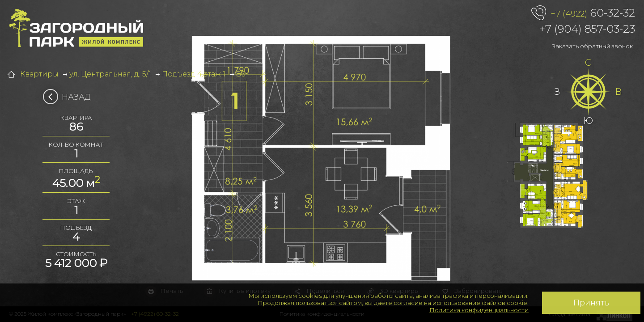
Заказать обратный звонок (592, 46)
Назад (70, 97)
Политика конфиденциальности (479, 310)
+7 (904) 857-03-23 (587, 29)
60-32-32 (593, 13)
